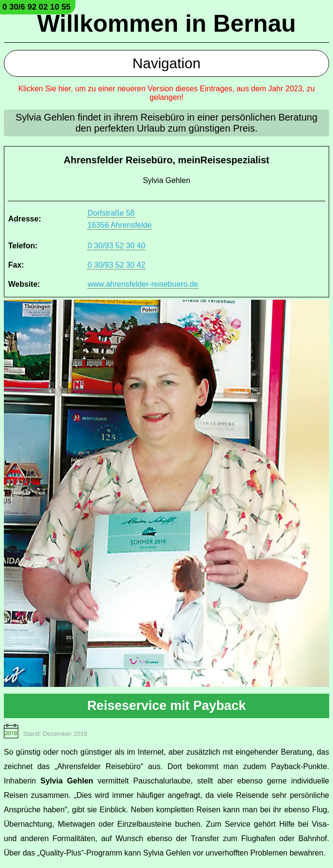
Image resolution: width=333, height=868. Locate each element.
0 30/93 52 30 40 (116, 246)
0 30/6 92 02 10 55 (37, 7)
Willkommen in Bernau (166, 24)
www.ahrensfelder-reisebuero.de (143, 284)
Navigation (167, 63)
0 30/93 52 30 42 (116, 265)
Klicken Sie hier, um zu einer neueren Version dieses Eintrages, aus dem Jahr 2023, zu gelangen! (166, 93)
